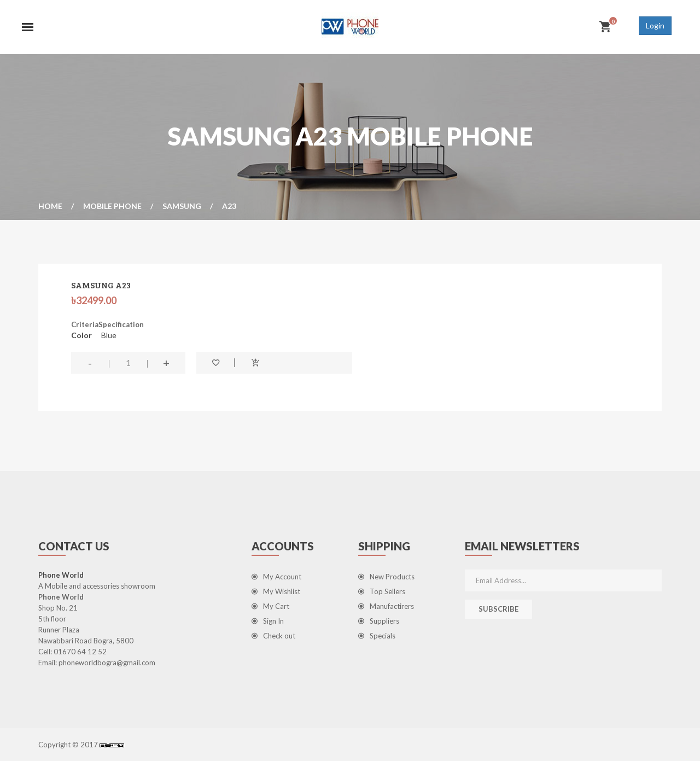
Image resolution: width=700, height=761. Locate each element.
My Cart (270, 606)
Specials (377, 636)
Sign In (268, 621)
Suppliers (379, 621)
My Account (276, 577)
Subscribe (498, 609)
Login (655, 25)
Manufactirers (386, 606)
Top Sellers (382, 591)
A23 (229, 206)
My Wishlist (276, 591)
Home (50, 206)
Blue (109, 335)
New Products (386, 577)
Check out (273, 636)
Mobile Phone (112, 206)
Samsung (182, 206)
